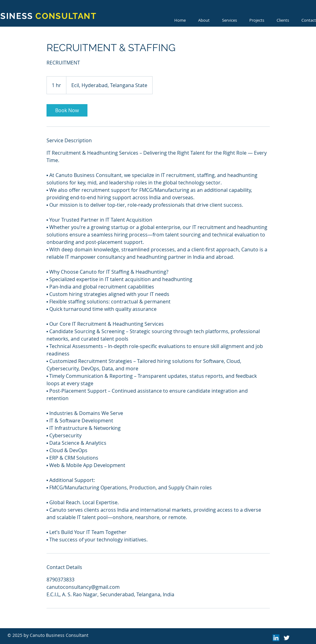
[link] (67, 110)
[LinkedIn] (276, 638)
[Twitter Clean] (287, 638)
